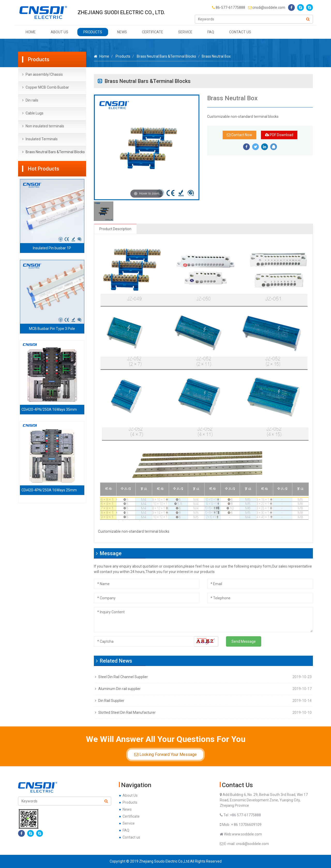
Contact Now (239, 135)
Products (93, 32)
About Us (59, 32)
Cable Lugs (35, 113)
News (122, 32)
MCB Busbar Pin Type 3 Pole (52, 329)
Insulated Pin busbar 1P (52, 248)
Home (31, 32)
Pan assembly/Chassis (44, 74)
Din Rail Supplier (111, 701)
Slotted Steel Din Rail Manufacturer (127, 712)
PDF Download (279, 135)
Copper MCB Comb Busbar (47, 87)
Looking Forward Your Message (165, 754)
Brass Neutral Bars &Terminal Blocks (55, 152)
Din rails (32, 100)
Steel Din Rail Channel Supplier (123, 677)
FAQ (211, 32)
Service (185, 32)
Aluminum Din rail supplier (119, 689)
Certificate (153, 32)
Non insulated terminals (45, 126)
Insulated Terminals (42, 139)
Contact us (240, 32)
